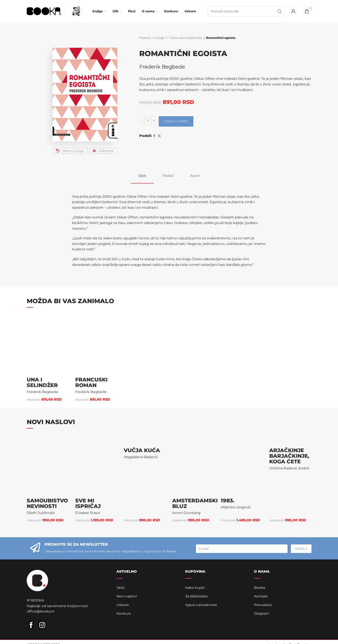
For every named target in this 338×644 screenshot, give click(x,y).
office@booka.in (41, 611)
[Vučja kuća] (145, 440)
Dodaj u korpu (176, 121)
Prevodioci (263, 605)
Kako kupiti (195, 588)
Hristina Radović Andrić (289, 468)
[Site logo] (44, 11)
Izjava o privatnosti (201, 605)
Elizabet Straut (88, 513)
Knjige (160, 38)
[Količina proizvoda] (148, 121)
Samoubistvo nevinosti (47, 503)
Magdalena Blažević (141, 457)
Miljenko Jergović (236, 507)
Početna (145, 38)
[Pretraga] (246, 11)
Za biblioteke (196, 596)
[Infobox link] (75, 11)
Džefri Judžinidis (41, 513)
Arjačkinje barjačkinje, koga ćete (289, 456)
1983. (228, 501)
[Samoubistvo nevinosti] (48, 465)
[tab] (142, 176)
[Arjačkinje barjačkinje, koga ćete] (290, 440)
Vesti (121, 588)
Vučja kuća (142, 450)
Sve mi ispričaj (88, 503)
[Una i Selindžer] (48, 344)
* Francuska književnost (185, 38)
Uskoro (123, 605)
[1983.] (242, 465)
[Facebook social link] (154, 136)
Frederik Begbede (162, 67)
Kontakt (261, 596)
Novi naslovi (127, 596)
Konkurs (124, 613)
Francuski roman (91, 382)
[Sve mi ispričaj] (96, 465)
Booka (259, 588)
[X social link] (159, 136)
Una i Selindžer (42, 382)
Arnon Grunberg (186, 513)
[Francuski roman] (96, 344)
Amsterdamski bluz (195, 503)
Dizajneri (261, 613)
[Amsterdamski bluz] (193, 465)
